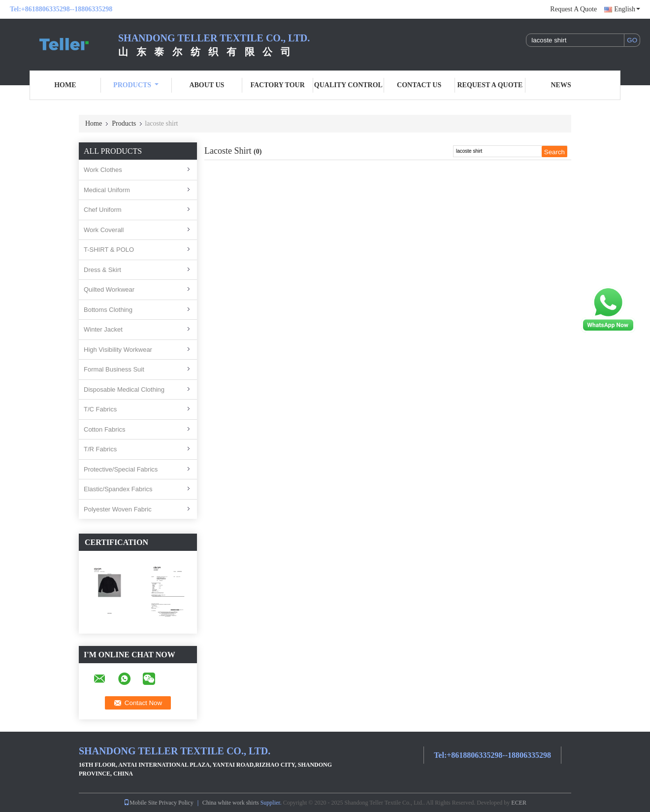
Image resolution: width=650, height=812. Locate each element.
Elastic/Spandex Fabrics (118, 489)
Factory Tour (277, 85)
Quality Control (348, 85)
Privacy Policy (176, 803)
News (561, 85)
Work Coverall (104, 230)
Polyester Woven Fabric (118, 509)
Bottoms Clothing (108, 310)
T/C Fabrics (100, 409)
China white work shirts (231, 803)
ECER (519, 803)
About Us (207, 85)
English (627, 9)
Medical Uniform (107, 190)
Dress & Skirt (102, 270)
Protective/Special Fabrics (121, 469)
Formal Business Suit (114, 369)
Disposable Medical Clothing (124, 389)
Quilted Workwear (109, 289)
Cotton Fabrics (105, 429)
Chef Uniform (103, 210)
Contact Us (419, 85)
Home (65, 85)
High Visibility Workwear (118, 350)
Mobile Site (140, 803)
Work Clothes (103, 170)
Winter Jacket (103, 329)
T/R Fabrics (100, 449)
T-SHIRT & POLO (109, 250)
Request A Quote (573, 9)
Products (136, 85)
